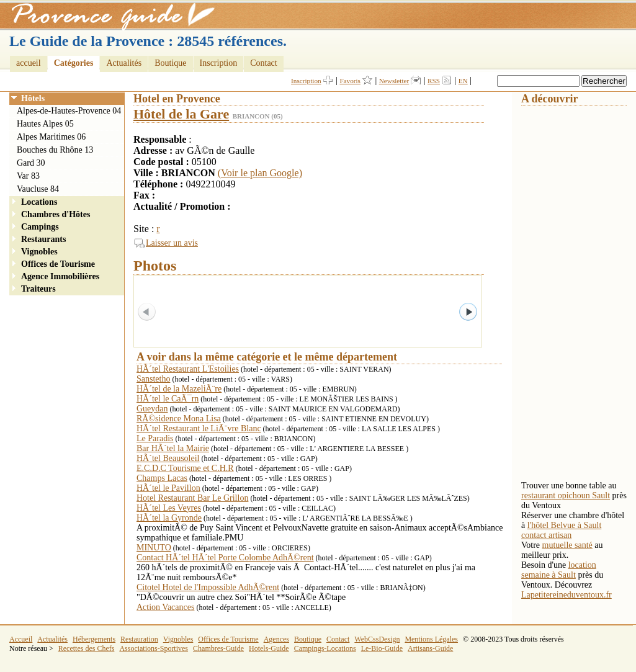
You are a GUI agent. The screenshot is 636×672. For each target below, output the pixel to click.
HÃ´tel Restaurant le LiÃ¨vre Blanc (199, 428)
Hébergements (94, 639)
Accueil (21, 639)
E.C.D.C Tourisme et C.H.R (185, 468)
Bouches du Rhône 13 (55, 150)
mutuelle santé (567, 545)
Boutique (170, 63)
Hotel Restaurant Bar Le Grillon (192, 498)
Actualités (124, 63)
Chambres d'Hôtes (56, 214)
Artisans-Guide (430, 648)
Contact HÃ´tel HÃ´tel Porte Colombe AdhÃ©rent (225, 558)
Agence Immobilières (60, 276)
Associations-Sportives (154, 648)
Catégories (74, 63)
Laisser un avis (172, 243)
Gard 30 (31, 163)
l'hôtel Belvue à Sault (565, 525)
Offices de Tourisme (58, 264)
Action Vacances (165, 607)
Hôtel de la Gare (181, 114)
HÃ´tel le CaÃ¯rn (168, 399)
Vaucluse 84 (38, 189)
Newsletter (394, 81)
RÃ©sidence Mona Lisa (179, 419)
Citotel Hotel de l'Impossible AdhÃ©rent (208, 587)
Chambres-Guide (218, 648)
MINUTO (154, 548)
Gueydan (152, 409)
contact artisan (546, 535)
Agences (276, 639)
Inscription (219, 63)
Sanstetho (153, 379)
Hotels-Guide (269, 648)
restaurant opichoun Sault (566, 495)
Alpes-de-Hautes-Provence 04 (69, 111)
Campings (40, 227)
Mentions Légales (431, 639)
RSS (434, 81)
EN (463, 81)
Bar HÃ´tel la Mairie (173, 448)
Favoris (350, 81)
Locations (39, 202)
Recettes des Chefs (87, 648)
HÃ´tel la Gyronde (169, 518)
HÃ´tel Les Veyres (169, 508)
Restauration (139, 639)
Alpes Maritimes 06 (51, 137)
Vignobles (39, 252)
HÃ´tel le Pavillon (168, 488)
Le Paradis (155, 438)
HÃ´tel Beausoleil (168, 458)
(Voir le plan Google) (260, 173)
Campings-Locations (325, 648)
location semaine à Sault (559, 570)
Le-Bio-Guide (382, 648)
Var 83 (28, 176)
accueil (29, 63)
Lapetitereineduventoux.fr (567, 595)
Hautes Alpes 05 (45, 124)
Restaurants (43, 239)
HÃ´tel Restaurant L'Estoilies (188, 369)
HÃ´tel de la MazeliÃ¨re (179, 389)
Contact (264, 63)
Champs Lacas (162, 478)
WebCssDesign (377, 639)
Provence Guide (109, 16)
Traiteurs (38, 289)
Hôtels (33, 98)
